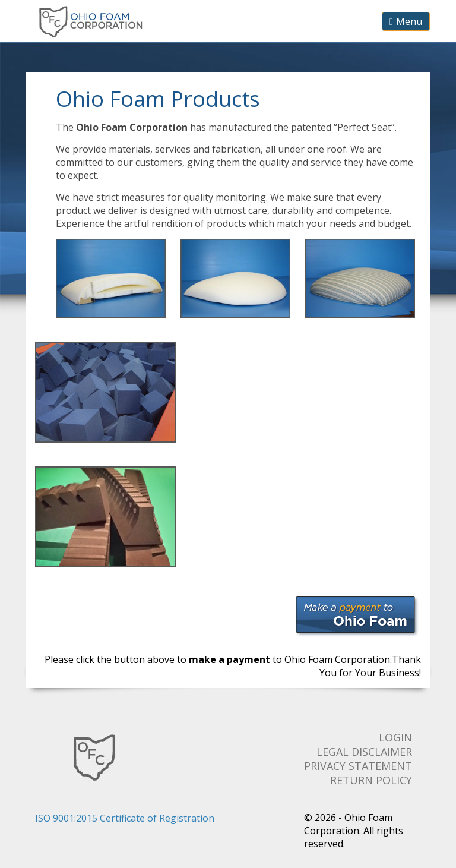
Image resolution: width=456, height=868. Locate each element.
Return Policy (371, 780)
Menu (406, 21)
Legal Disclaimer (364, 752)
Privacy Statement (358, 766)
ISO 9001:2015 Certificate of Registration (125, 818)
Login (395, 737)
